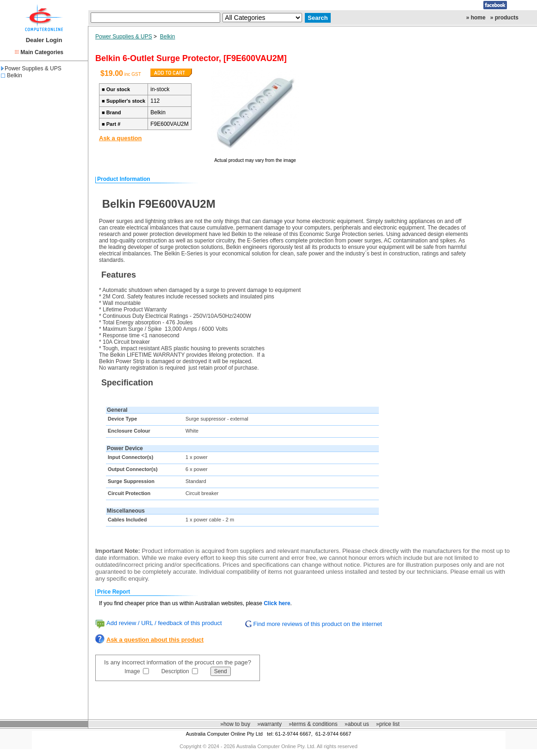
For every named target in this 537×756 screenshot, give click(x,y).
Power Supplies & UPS (31, 68)
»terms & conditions (313, 724)
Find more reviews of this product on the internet (318, 624)
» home (476, 18)
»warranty (269, 724)
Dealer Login (44, 40)
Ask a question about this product (155, 640)
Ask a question (120, 138)
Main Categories (42, 52)
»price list (388, 724)
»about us (357, 724)
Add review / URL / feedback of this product (164, 623)
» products (504, 18)
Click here (277, 603)
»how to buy (235, 724)
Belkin (15, 75)
